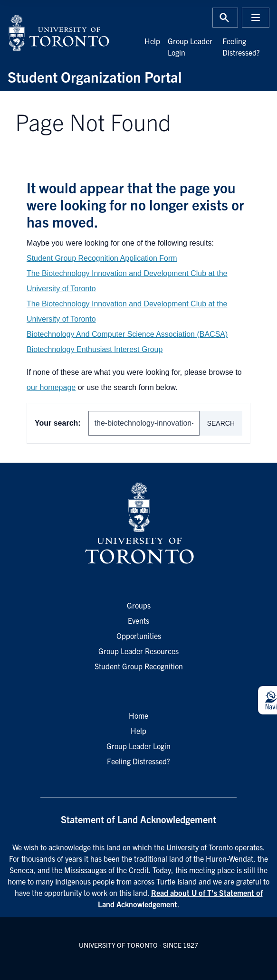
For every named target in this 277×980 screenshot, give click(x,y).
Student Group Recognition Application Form (102, 258)
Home (138, 715)
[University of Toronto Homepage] (138, 523)
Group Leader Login (138, 746)
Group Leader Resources (138, 651)
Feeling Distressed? (138, 761)
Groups (139, 605)
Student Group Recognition (139, 666)
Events (138, 620)
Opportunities (139, 636)
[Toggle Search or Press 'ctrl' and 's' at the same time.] (225, 18)
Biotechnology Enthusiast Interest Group (95, 349)
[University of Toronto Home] (70, 33)
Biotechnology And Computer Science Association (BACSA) (127, 334)
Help (152, 41)
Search (221, 423)
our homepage (51, 387)
